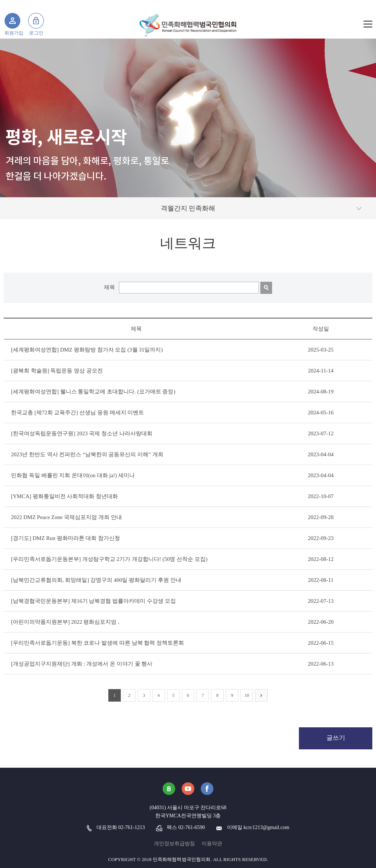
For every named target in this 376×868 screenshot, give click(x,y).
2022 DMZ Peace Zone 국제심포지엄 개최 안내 (66, 517)
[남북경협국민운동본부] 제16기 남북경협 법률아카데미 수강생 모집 (93, 601)
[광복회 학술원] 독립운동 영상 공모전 (57, 371)
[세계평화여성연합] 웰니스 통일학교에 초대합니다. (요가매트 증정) (93, 392)
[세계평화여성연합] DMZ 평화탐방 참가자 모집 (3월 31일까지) (87, 350)
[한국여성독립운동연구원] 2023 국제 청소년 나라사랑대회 (82, 433)
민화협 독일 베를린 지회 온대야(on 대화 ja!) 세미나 (73, 475)
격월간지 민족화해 (188, 208)
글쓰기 (336, 738)
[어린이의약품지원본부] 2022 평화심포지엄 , (65, 622)
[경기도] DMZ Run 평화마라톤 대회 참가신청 (66, 538)
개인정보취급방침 (174, 844)
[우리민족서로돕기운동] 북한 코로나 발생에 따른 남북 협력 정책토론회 (97, 643)
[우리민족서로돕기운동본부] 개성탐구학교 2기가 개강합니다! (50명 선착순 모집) (109, 559)
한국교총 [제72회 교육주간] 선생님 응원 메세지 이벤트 (78, 413)
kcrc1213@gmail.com (266, 827)
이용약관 (212, 844)
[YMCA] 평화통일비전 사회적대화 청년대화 (64, 496)
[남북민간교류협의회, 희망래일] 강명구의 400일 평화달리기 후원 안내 (96, 580)
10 (247, 695)
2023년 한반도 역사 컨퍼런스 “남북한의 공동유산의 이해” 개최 (87, 454)
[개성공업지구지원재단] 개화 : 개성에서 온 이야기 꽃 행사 (82, 664)
